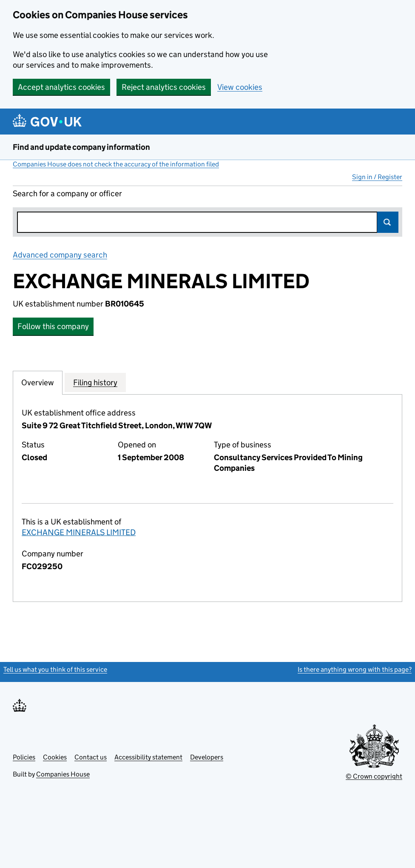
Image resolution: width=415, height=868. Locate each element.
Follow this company (53, 326)
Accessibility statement (148, 757)
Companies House (63, 774)
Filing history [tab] (95, 382)
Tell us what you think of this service (55, 669)
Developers (207, 757)
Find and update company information (81, 147)
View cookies (240, 87)
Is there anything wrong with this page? (355, 669)
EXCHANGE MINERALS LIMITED (79, 532)
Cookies (55, 757)
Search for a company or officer (67, 193)
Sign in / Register (377, 177)
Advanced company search (60, 255)
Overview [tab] (38, 382)
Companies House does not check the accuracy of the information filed (116, 164)
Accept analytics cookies (61, 87)
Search (388, 222)
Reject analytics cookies (164, 87)
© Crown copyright (374, 776)
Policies (24, 757)
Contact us (91, 757)
